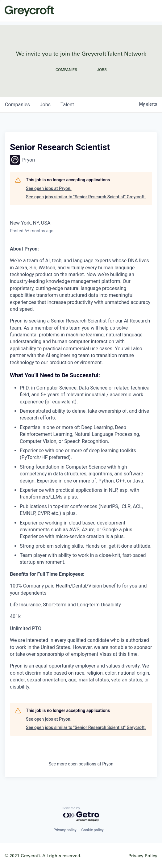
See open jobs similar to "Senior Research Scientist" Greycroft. (86, 197)
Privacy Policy (143, 855)
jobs (45, 105)
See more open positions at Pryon (81, 764)
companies (17, 105)
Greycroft (29, 11)
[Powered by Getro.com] (81, 814)
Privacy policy (65, 830)
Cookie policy (93, 830)
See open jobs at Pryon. (49, 188)
